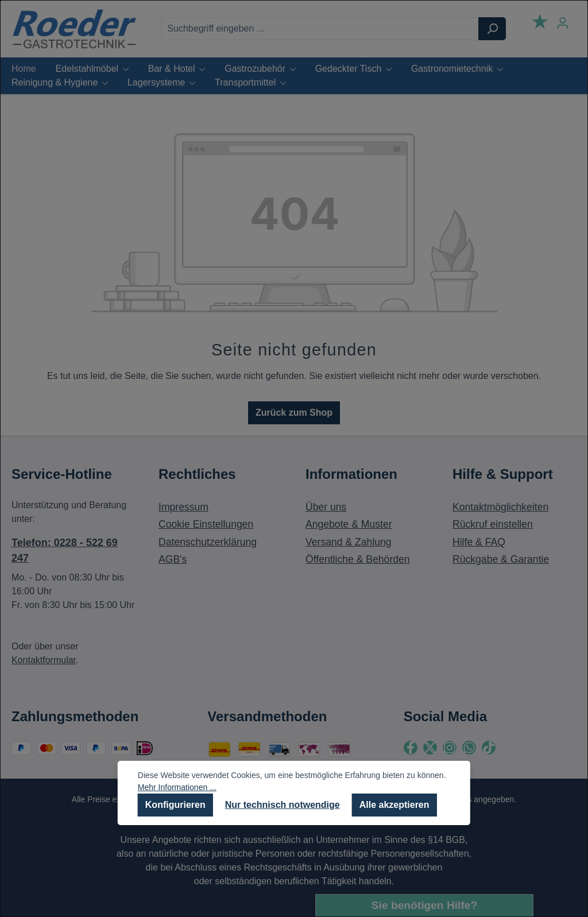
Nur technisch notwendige (283, 805)
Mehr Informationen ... (177, 787)
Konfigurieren (175, 805)
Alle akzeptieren (394, 805)
